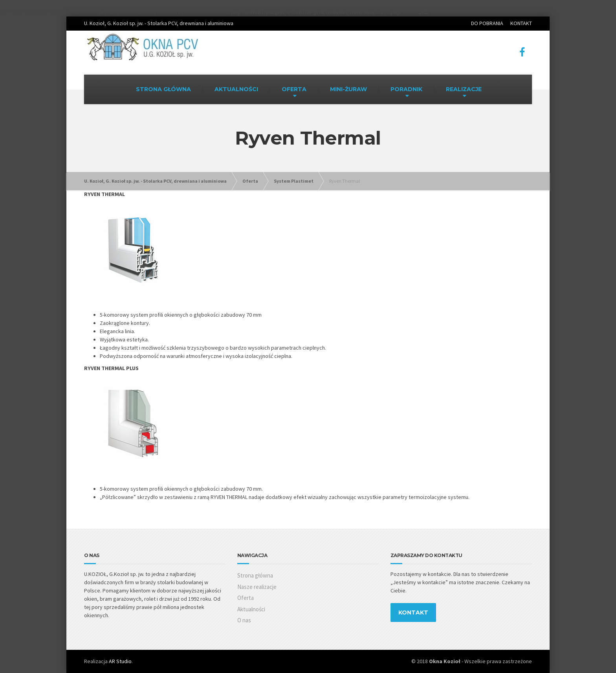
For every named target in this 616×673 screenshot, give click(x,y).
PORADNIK (406, 89)
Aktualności (251, 609)
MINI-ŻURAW (348, 89)
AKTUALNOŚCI (236, 89)
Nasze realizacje (257, 587)
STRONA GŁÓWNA (163, 89)
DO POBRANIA (487, 23)
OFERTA (294, 89)
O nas (244, 620)
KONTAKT (521, 23)
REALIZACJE (464, 89)
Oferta (246, 598)
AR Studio (120, 661)
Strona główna (255, 575)
